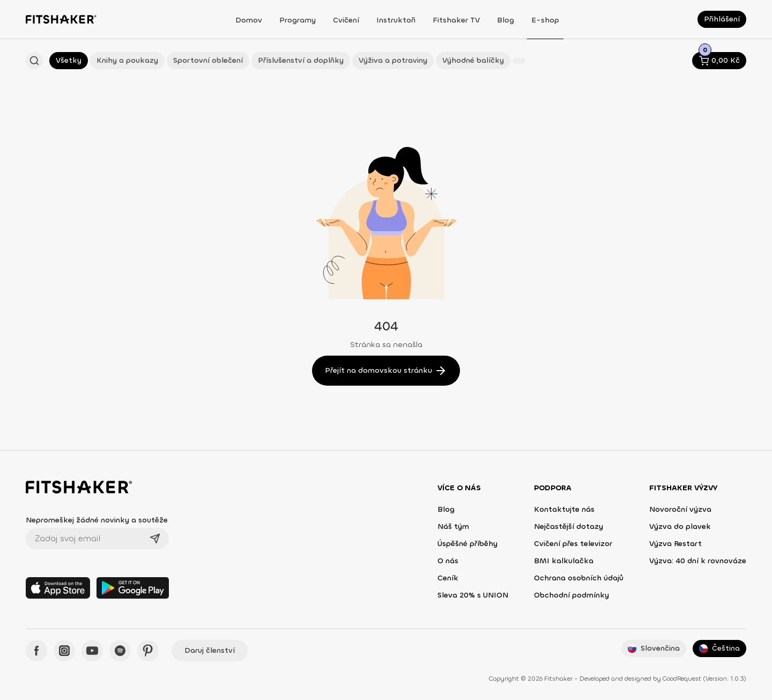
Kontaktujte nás (564, 509)
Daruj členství (210, 650)
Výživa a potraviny (393, 60)
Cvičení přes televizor (573, 544)
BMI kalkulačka (564, 561)
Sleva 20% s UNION (473, 595)
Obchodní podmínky (571, 595)
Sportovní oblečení (208, 60)
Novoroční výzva (680, 509)
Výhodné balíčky (473, 60)
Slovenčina (654, 648)
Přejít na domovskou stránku (386, 371)
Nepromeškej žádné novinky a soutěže (97, 520)
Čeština (719, 648)
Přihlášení (722, 19)
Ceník (448, 578)
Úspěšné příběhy (467, 544)
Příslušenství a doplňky (301, 60)
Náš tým (453, 526)
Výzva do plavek (680, 526)
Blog (446, 509)
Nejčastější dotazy (569, 526)
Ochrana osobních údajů (579, 578)
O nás (448, 561)
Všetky (69, 60)
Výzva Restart (675, 544)
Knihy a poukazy (127, 60)
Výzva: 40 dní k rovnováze (698, 561)
